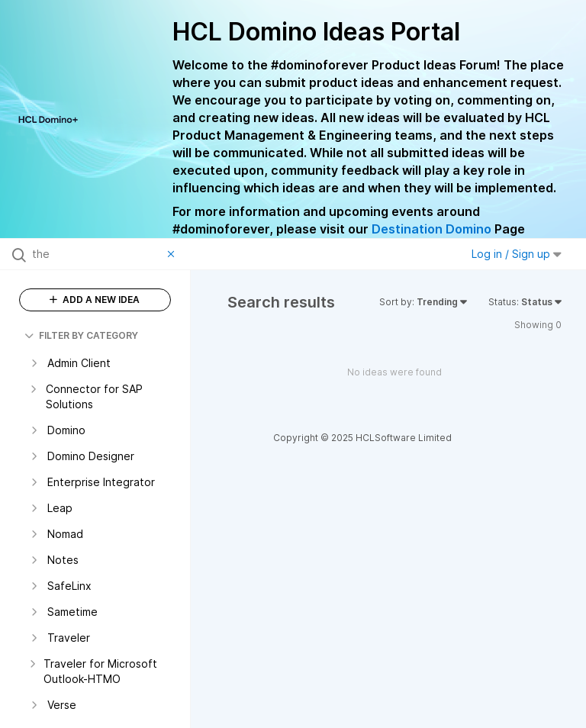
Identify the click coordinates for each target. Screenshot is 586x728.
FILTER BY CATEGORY (81, 335)
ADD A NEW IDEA (95, 300)
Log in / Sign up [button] (517, 254)
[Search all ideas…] (96, 254)
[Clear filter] (173, 254)
